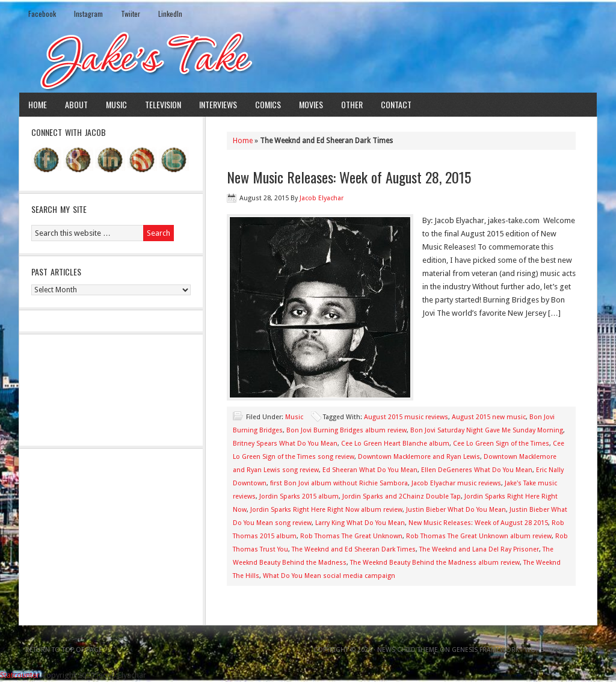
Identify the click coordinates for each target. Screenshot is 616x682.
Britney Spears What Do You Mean (285, 444)
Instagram (88, 14)
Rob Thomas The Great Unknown (351, 536)
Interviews (218, 104)
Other (352, 104)
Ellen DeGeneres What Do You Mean (477, 470)
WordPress (544, 650)
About (76, 104)
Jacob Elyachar (322, 198)
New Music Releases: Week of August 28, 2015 (349, 177)
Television (163, 104)
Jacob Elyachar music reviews (456, 483)
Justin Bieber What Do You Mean (456, 510)
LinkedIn (170, 14)
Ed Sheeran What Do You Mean (370, 470)
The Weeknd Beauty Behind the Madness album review (435, 563)
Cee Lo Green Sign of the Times (501, 444)
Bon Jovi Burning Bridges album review (346, 430)
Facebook (42, 14)
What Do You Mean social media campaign (329, 576)
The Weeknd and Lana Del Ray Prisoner (479, 549)
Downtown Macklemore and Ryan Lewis (419, 457)
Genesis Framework (485, 650)
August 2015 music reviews (406, 417)
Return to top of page (64, 650)
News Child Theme (408, 650)
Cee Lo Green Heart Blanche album (395, 444)
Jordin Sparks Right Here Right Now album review (326, 510)
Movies (311, 104)
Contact (396, 104)
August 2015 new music (489, 417)
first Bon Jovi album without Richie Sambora (339, 483)
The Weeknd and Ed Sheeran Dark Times (354, 549)
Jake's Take (308, 60)
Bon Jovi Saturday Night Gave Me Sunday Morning (487, 430)
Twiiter (131, 14)
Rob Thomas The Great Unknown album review (479, 536)
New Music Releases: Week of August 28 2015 (478, 523)
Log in (580, 650)
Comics (268, 104)
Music (116, 104)
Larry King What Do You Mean (360, 523)
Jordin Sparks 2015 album (299, 496)
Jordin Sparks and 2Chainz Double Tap (402, 496)
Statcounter (20, 675)
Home (38, 104)
